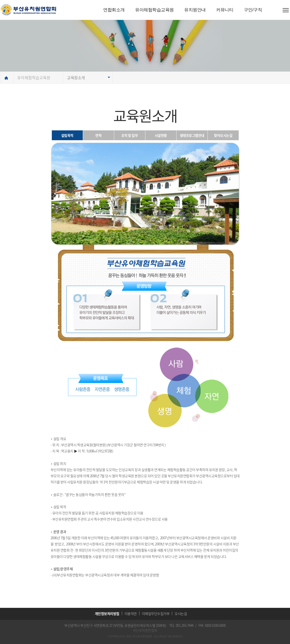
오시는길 (181, 613)
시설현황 (161, 135)
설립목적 (67, 135)
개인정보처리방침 (107, 613)
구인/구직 (253, 10)
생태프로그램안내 (192, 135)
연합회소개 (114, 10)
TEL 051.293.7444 (181, 625)
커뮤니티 (225, 10)
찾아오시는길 (223, 135)
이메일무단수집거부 (156, 613)
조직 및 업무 (130, 135)
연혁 (98, 135)
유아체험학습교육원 (154, 10)
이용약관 (131, 613)
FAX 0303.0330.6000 (212, 625)
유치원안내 (195, 10)
